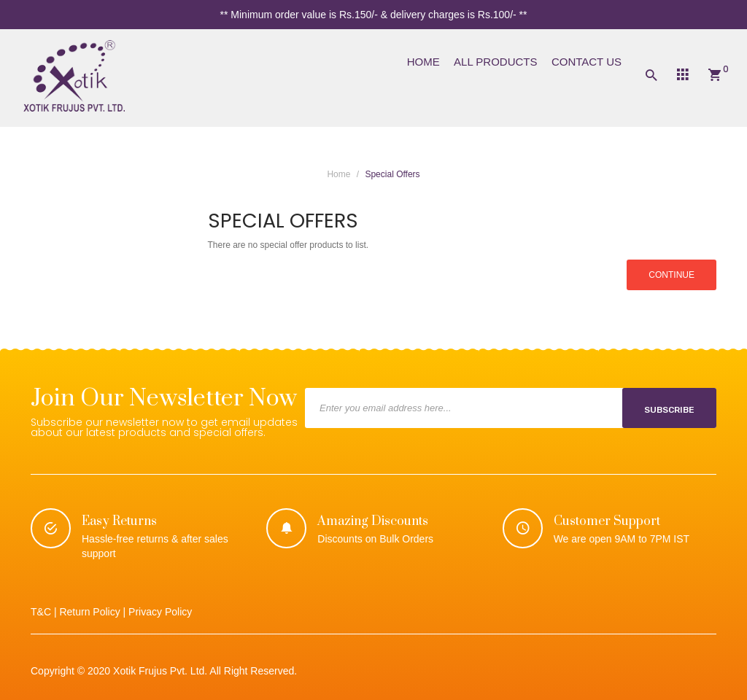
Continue (671, 275)
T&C (41, 612)
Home (338, 174)
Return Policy (89, 612)
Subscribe (669, 410)
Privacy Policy (160, 612)
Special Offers (392, 174)
